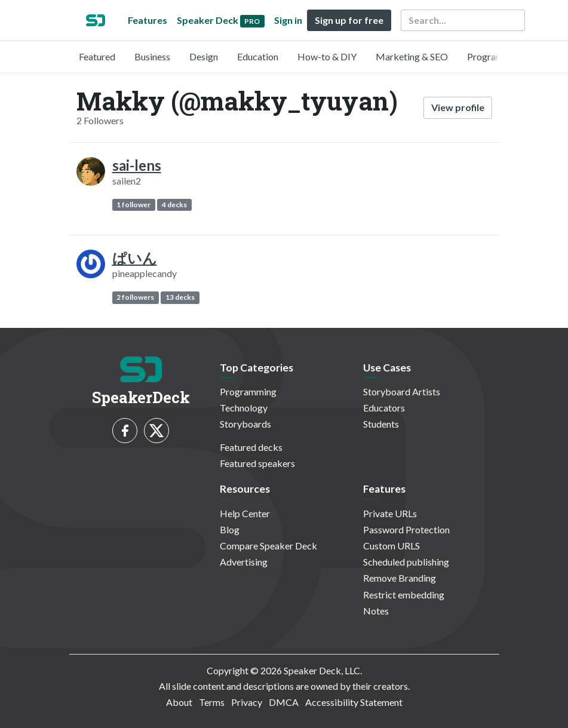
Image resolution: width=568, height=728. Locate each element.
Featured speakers (257, 463)
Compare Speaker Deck (268, 546)
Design (204, 56)
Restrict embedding (404, 595)
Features (148, 20)
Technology (244, 408)
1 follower (133, 205)
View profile (458, 107)
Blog (230, 529)
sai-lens (137, 165)
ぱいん (135, 258)
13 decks (180, 297)
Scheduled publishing (406, 562)
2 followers (135, 297)
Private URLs (390, 513)
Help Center (245, 513)
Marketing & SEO (412, 56)
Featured (97, 56)
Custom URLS (392, 546)
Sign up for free (349, 20)
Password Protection (406, 529)
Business (152, 56)
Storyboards (245, 424)
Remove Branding (400, 578)
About (179, 702)
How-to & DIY (327, 56)
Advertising (244, 562)
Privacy (247, 702)
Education (258, 56)
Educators (384, 408)
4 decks (174, 205)
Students (381, 424)
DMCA (284, 702)
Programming (495, 56)
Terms (212, 702)
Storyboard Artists (402, 391)
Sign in (288, 20)
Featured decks (251, 447)
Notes (376, 611)
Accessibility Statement (354, 702)
